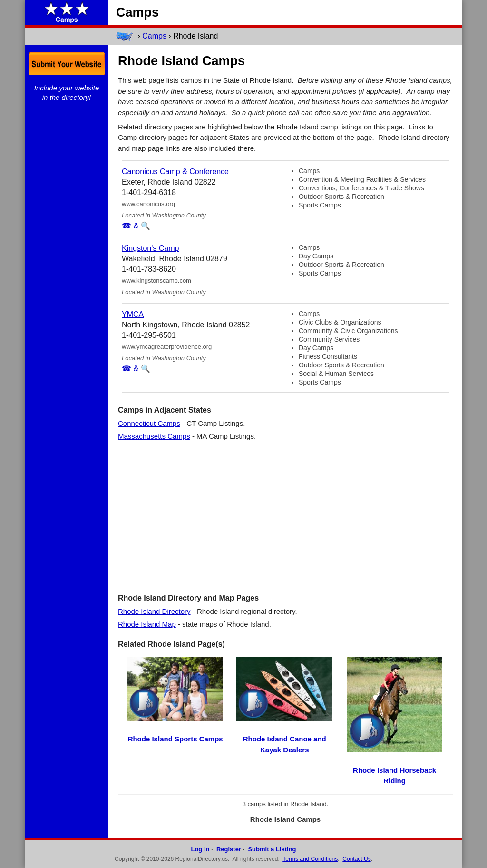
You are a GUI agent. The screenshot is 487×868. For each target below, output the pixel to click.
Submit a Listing (272, 849)
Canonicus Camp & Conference (175, 172)
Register (229, 849)
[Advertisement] (285, 517)
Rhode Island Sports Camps (175, 739)
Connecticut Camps (149, 423)
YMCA (133, 314)
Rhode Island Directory (154, 611)
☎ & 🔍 (136, 226)
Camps (154, 36)
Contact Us (356, 859)
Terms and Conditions (310, 859)
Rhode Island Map (147, 624)
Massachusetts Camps (154, 436)
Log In (200, 849)
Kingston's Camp (150, 248)
